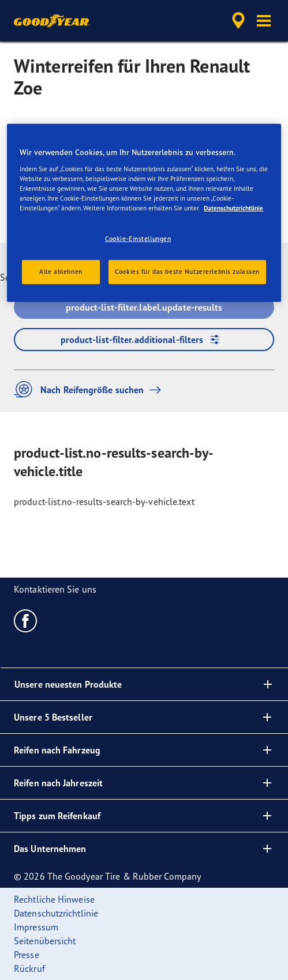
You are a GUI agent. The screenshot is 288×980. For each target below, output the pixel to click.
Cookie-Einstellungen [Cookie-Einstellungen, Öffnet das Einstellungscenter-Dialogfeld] (138, 239)
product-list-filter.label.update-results (144, 307)
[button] (264, 21)
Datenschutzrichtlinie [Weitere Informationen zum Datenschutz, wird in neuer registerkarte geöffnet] (233, 208)
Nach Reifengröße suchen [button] (90, 389)
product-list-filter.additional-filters (144, 340)
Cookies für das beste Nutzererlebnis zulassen (187, 272)
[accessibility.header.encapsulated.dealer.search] (238, 21)
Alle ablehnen (61, 272)
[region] (144, 213)
